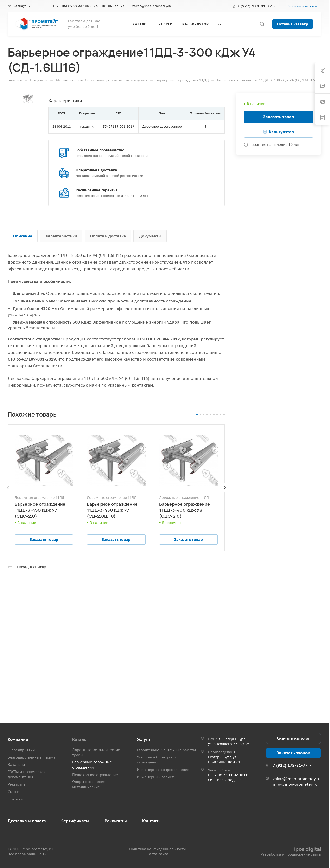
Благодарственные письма (32, 757)
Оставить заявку (293, 24)
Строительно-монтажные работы (166, 750)
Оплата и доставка (108, 236)
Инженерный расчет (155, 777)
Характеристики (61, 236)
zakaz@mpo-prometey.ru (152, 6)
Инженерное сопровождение (163, 770)
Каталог (80, 739)
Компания (18, 739)
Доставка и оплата (27, 821)
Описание (23, 236)
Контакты (152, 821)
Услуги (143, 739)
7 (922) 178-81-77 (255, 6)
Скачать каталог (293, 738)
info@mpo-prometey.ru (295, 784)
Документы (150, 236)
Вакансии (16, 765)
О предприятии (21, 750)
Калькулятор (281, 132)
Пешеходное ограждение (95, 775)
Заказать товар (279, 117)
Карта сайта (158, 854)
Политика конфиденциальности (157, 849)
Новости (15, 799)
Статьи (13, 792)
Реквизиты (17, 784)
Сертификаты (75, 821)
